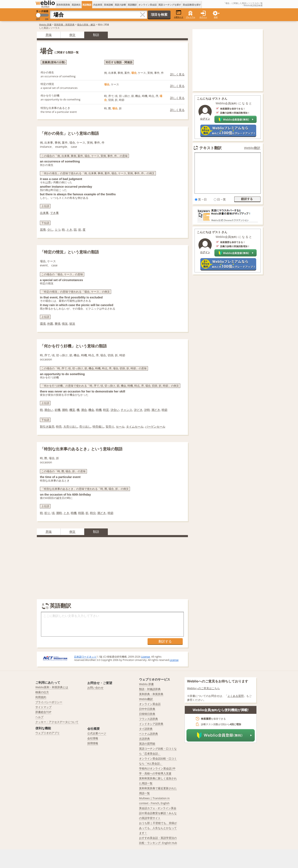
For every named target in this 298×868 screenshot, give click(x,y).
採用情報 (93, 743)
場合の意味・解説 (86, 24)
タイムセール (135, 426)
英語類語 (87, 5)
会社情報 (93, 738)
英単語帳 (108, 5)
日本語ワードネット (85, 657)
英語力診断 (120, 5)
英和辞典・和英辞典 (64, 24)
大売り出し (71, 426)
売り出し (85, 426)
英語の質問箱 (147, 744)
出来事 (44, 213)
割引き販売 (47, 426)
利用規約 (41, 697)
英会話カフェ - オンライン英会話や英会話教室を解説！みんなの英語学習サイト (158, 813)
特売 (59, 426)
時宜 (106, 410)
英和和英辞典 (63, 5)
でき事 (54, 213)
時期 (81, 513)
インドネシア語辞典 (151, 724)
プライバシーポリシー (49, 702)
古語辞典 (144, 739)
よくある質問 (236, 696)
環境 (43, 324)
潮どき (156, 410)
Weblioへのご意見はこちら (204, 688)
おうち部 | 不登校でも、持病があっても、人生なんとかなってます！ (158, 828)
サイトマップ (43, 707)
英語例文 (76, 5)
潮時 (65, 410)
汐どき (138, 410)
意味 (49, 35)
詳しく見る (177, 74)
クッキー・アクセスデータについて (57, 722)
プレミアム (190, 17)
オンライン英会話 (148, 5)
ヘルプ (39, 717)
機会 (91, 410)
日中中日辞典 (147, 709)
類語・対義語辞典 (150, 689)
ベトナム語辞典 (148, 734)
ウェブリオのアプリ (47, 733)
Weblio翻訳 (252, 148)
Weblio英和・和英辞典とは (52, 687)
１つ (58, 230)
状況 (72, 324)
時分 (93, 513)
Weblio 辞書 (45, 24)
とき (69, 230)
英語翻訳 (132, 5)
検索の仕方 (42, 692)
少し (50, 230)
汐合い (115, 410)
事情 (58, 324)
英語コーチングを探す (170, 5)
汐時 (147, 410)
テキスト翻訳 (210, 148)
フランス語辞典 (148, 719)
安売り (110, 426)
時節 (165, 410)
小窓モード (179, 14)
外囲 (50, 324)
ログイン (203, 17)
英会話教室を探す (192, 5)
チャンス (126, 410)
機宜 (72, 410)
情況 (65, 324)
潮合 (84, 410)
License (145, 657)
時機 (99, 410)
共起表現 (98, 5)
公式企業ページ (97, 733)
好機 (58, 410)
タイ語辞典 (146, 729)
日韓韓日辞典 (147, 714)
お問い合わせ (95, 688)
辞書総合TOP (43, 712)
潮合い (49, 410)
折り (47, 513)
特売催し (98, 426)
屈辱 (43, 230)
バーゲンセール (155, 426)
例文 (72, 35)
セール (120, 426)
